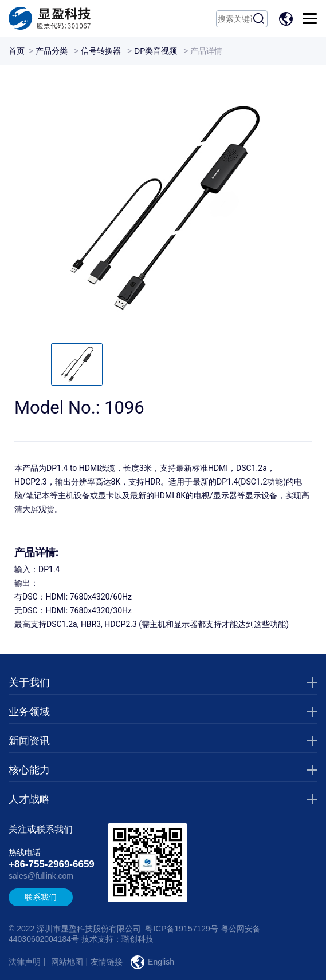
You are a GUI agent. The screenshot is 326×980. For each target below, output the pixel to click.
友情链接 (107, 962)
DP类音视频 (156, 51)
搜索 (259, 19)
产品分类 (52, 51)
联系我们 (41, 897)
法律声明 (25, 962)
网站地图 (67, 962)
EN (288, 19)
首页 (17, 51)
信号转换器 (101, 51)
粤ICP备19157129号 (182, 929)
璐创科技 (138, 939)
